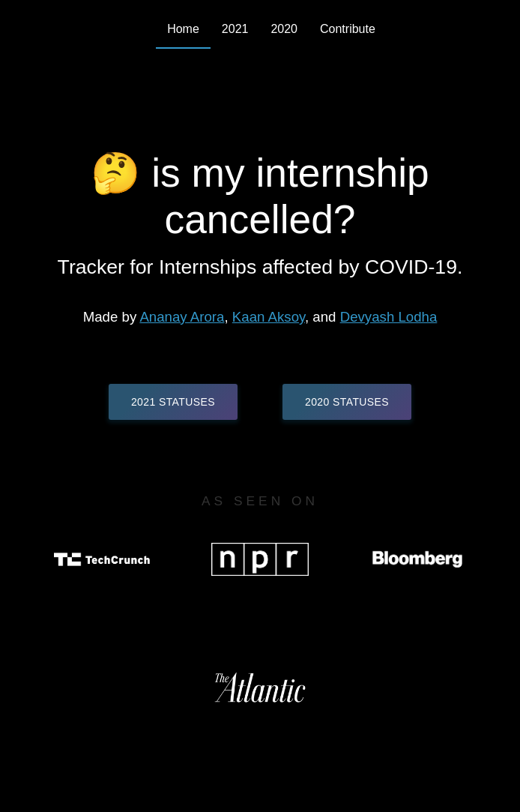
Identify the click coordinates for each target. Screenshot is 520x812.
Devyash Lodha (389, 317)
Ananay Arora (182, 317)
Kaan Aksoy (269, 317)
